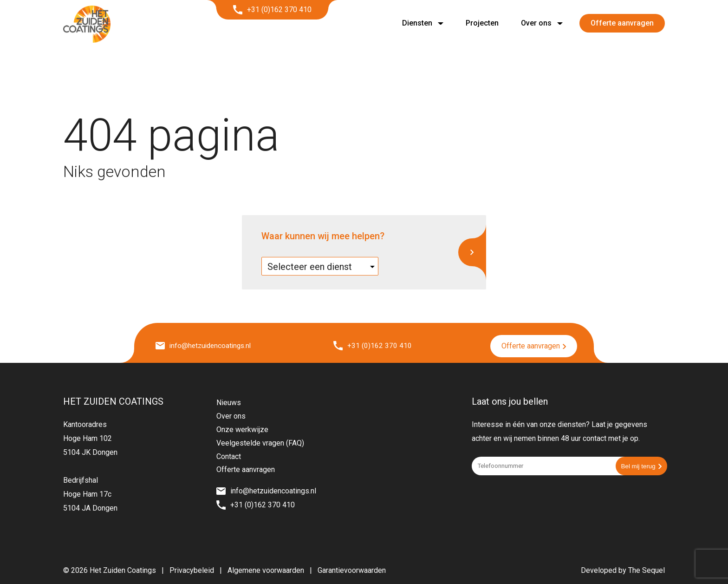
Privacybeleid (192, 569)
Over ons (536, 23)
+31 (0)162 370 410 (272, 10)
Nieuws (229, 402)
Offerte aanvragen (622, 23)
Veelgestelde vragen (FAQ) (260, 442)
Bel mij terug (641, 465)
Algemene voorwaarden (266, 569)
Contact (229, 455)
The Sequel (647, 569)
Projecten (482, 23)
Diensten (417, 23)
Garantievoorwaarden (352, 569)
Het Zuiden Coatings (123, 569)
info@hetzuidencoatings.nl (205, 345)
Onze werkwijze (242, 429)
